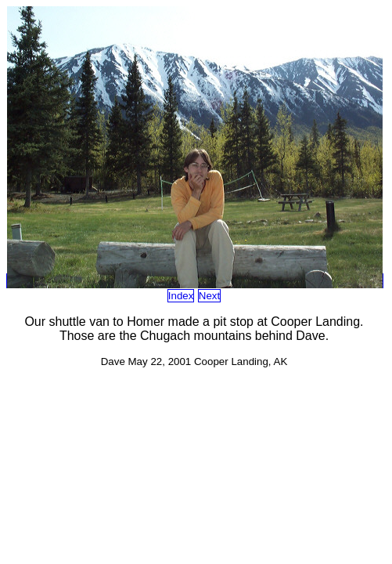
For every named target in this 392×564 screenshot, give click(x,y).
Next (209, 296)
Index (181, 296)
